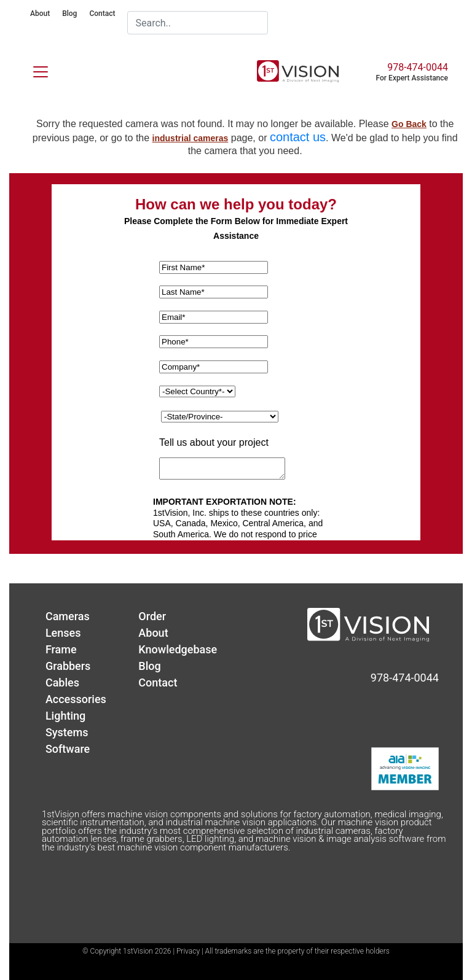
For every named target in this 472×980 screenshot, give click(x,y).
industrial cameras (191, 138)
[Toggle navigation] (33, 69)
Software (68, 749)
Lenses (63, 633)
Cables (62, 682)
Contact (102, 14)
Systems (67, 732)
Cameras (68, 616)
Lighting (65, 716)
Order (152, 616)
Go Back (409, 124)
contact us (298, 137)
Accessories (76, 699)
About (40, 14)
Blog (69, 14)
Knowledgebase (178, 649)
